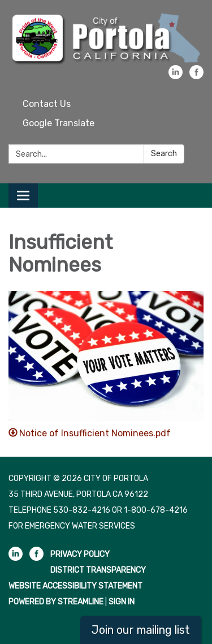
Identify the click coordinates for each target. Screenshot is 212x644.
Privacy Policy (80, 554)
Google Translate (59, 123)
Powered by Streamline (56, 602)
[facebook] (196, 76)
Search (164, 154)
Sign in (122, 602)
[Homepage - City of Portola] (106, 38)
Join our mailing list (141, 630)
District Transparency (98, 570)
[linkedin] (176, 76)
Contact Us (47, 104)
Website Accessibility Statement (75, 586)
